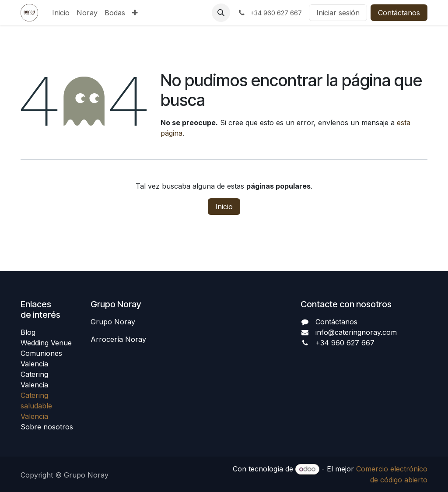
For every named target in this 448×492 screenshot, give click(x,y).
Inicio (224, 207)
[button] (221, 13)
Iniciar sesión (338, 13)
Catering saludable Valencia (36, 406)
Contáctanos (399, 13)
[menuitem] (61, 13)
